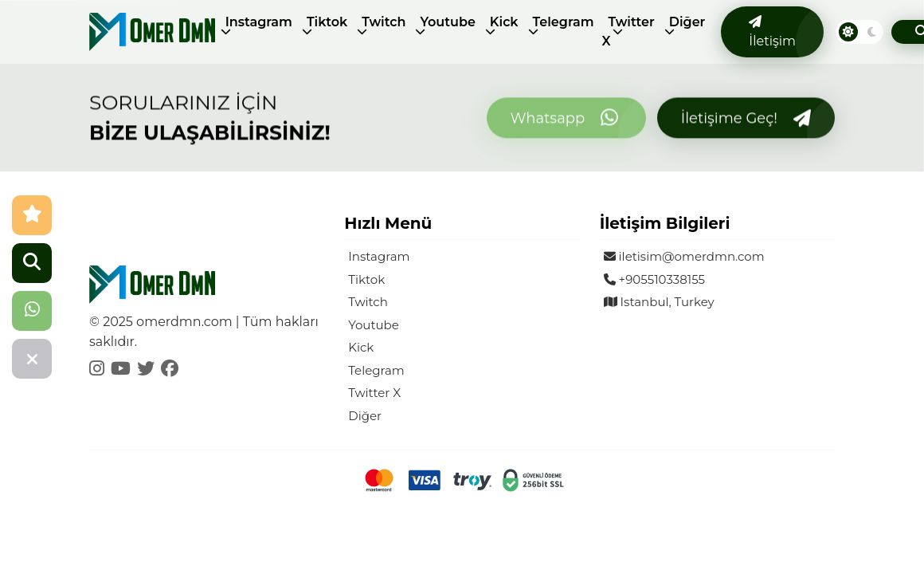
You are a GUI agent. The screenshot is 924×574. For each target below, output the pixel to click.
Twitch (384, 22)
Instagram (259, 22)
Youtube (447, 22)
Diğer (687, 22)
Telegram (564, 22)
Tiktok (327, 22)
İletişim (772, 32)
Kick (504, 22)
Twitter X (628, 31)
